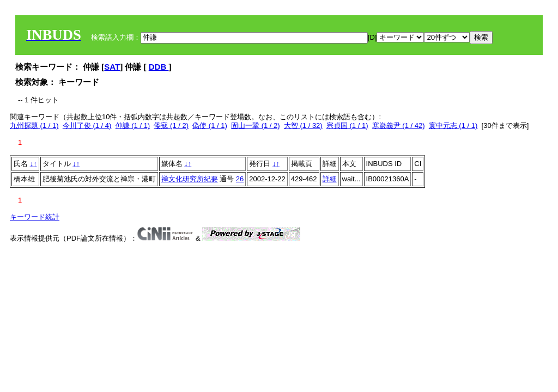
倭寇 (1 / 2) (171, 125)
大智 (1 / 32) (303, 125)
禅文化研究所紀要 (190, 179)
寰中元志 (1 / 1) (453, 125)
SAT (112, 67)
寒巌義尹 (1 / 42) (399, 125)
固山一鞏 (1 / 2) (256, 125)
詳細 (330, 179)
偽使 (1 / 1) (210, 125)
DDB (159, 67)
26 (240, 179)
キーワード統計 (35, 217)
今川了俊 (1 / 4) (87, 125)
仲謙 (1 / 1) (133, 125)
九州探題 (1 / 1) (34, 125)
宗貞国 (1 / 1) (347, 125)
